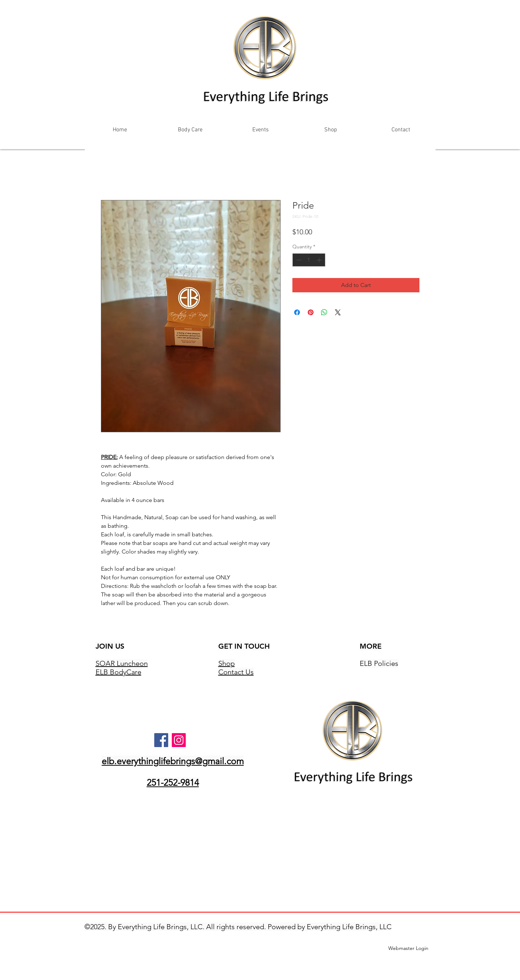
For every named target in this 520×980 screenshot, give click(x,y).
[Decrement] (298, 260)
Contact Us (236, 672)
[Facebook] (161, 740)
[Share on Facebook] (297, 312)
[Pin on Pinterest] (311, 312)
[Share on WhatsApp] (324, 312)
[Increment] (320, 260)
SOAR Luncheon (122, 663)
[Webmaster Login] (409, 948)
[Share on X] (338, 312)
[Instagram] (179, 740)
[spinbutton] (309, 260)
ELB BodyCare (118, 672)
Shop (227, 663)
